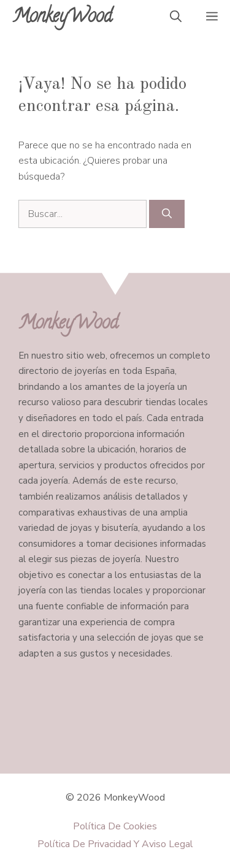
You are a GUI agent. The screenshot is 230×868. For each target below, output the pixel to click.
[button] (176, 18)
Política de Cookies (115, 826)
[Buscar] (167, 214)
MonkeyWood (62, 18)
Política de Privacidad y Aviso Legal (115, 844)
